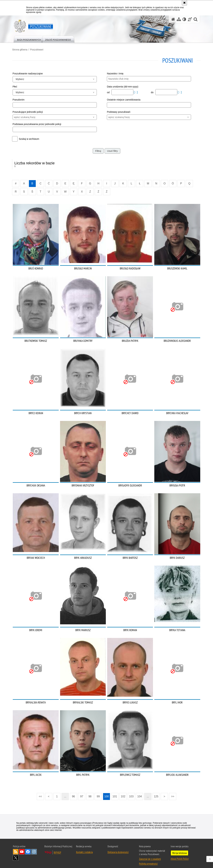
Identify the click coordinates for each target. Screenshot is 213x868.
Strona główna (21, 49)
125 (156, 792)
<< (39, 791)
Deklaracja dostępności (118, 848)
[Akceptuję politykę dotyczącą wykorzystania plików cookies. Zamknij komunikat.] (184, 3)
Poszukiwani (37, 49)
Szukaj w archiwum (30, 139)
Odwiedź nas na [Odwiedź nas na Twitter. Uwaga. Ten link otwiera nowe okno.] (16, 853)
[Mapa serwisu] (179, 19)
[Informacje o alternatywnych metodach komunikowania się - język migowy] (190, 19)
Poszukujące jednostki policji (28, 112)
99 (98, 792)
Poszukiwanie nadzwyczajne (28, 73)
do (152, 92)
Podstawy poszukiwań (119, 112)
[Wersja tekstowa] (184, 19)
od (108, 92)
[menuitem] (29, 39)
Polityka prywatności (148, 859)
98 (90, 792)
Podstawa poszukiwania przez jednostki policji (38, 124)
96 (73, 792)
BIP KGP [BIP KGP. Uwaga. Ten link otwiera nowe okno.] (57, 848)
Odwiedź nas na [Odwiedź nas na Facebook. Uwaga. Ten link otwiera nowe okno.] (28, 847)
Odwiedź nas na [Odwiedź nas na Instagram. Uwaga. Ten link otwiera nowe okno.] (34, 847)
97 (82, 792)
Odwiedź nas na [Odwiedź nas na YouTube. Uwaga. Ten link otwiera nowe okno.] (22, 847)
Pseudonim (19, 100)
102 (123, 792)
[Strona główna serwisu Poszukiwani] (173, 19)
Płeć (16, 86)
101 (115, 792)
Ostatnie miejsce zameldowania (124, 100)
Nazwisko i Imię (115, 73)
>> (172, 791)
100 (107, 792)
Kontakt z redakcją (84, 848)
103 (131, 792)
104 (140, 792)
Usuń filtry (112, 151)
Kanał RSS (16, 847)
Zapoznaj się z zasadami (150, 854)
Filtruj (98, 151)
